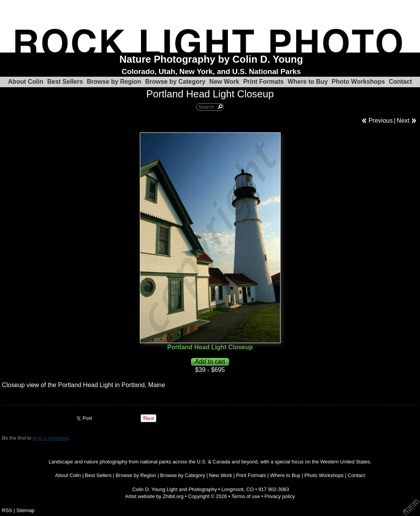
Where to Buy (308, 82)
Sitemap (26, 510)
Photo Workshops (358, 82)
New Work (224, 82)
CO (250, 489)
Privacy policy (280, 496)
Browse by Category (175, 82)
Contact (401, 82)
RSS (7, 510)
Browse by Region (114, 82)
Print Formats (263, 82)
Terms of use (246, 496)
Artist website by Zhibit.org (154, 496)
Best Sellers (65, 82)
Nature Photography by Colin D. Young (211, 59)
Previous (381, 121)
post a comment (50, 438)
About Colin (26, 82)
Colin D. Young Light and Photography (175, 489)
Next (403, 121)
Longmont (232, 489)
